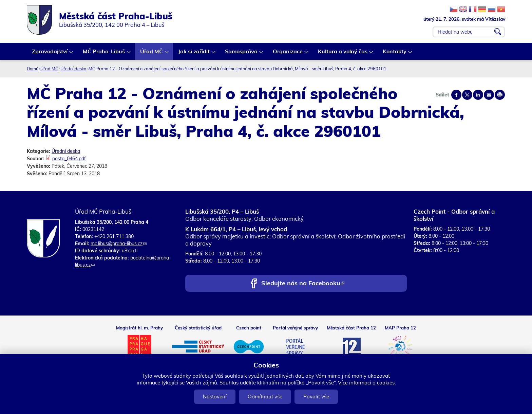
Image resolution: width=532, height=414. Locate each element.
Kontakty (395, 54)
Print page (500, 95)
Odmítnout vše (265, 397)
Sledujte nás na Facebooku (303, 284)
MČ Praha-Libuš (104, 54)
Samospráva (242, 54)
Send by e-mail (489, 95)
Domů (33, 69)
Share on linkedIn (478, 95)
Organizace (288, 54)
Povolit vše (316, 397)
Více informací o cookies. (367, 383)
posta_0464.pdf (69, 159)
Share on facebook (456, 95)
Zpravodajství (50, 54)
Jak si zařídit (194, 54)
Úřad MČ (152, 54)
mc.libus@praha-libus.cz (119, 244)
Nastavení (215, 397)
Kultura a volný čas (343, 54)
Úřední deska (73, 69)
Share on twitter (467, 95)
